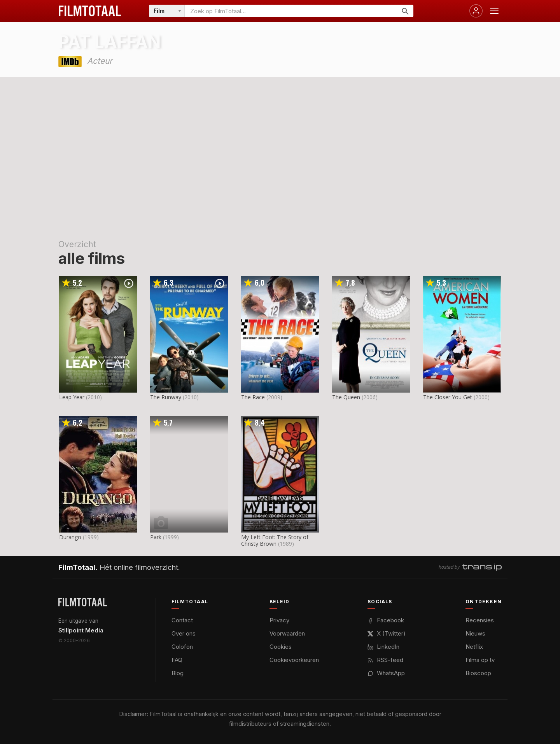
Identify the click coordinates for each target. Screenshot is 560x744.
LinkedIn (383, 647)
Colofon (182, 647)
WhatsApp (386, 673)
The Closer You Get (448, 397)
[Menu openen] (494, 11)
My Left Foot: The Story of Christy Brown (275, 540)
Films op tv (480, 660)
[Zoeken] (405, 11)
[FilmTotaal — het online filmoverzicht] (83, 602)
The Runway (166, 397)
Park (156, 537)
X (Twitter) (387, 633)
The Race (253, 397)
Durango (70, 537)
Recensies (480, 620)
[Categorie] (167, 11)
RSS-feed (385, 660)
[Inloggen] (476, 11)
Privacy (279, 620)
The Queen (346, 397)
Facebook (386, 620)
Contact (182, 620)
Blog (178, 673)
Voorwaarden (287, 633)
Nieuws (475, 633)
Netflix (474, 647)
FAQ (177, 660)
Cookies (281, 647)
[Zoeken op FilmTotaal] (290, 11)
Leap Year (72, 397)
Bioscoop (478, 673)
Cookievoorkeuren (294, 660)
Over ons (184, 633)
